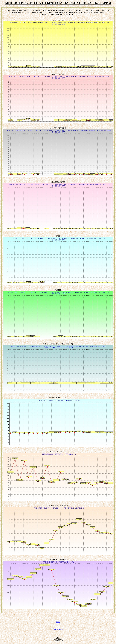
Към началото (58, 629)
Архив (58, 622)
